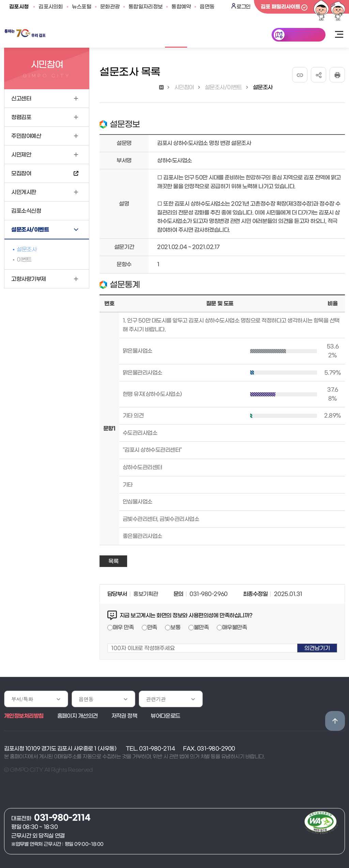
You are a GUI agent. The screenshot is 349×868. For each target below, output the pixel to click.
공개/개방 (140, 35)
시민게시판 (24, 192)
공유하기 (318, 75)
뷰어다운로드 (165, 716)
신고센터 (21, 98)
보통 (175, 627)
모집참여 (21, 173)
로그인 (244, 7)
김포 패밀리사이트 (280, 7)
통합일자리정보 (146, 7)
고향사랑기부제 (29, 279)
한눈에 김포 (303, 35)
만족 (152, 627)
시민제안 (21, 155)
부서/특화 (22, 699)
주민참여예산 (26, 136)
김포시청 (19, 7)
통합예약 (181, 7)
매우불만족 (235, 627)
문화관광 (110, 7)
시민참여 (176, 35)
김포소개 (211, 35)
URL (300, 75)
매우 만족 (123, 627)
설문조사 (27, 249)
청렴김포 (21, 117)
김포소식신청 (26, 211)
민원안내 (104, 35)
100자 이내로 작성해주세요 (108, 639)
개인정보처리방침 (24, 716)
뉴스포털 (82, 7)
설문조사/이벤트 (30, 230)
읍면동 (207, 7)
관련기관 (156, 699)
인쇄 (337, 75)
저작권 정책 (124, 716)
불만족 (201, 627)
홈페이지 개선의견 (78, 716)
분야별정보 (248, 35)
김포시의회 (51, 7)
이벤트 (24, 259)
